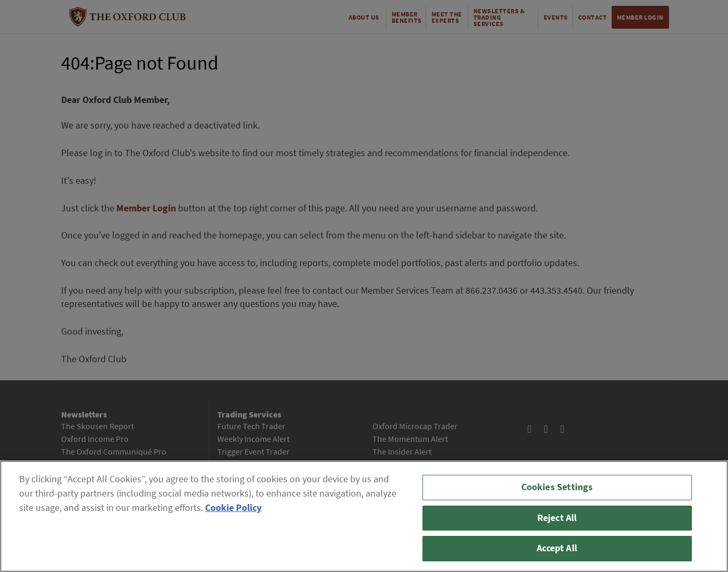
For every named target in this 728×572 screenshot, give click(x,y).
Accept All (557, 548)
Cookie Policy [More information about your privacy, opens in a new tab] (233, 508)
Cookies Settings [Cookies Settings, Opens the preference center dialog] (557, 487)
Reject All (557, 518)
